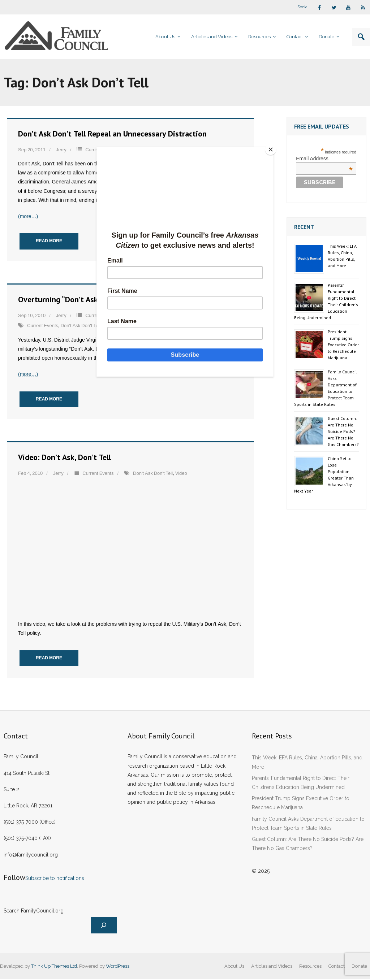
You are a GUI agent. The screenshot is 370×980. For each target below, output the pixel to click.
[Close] (272, 149)
